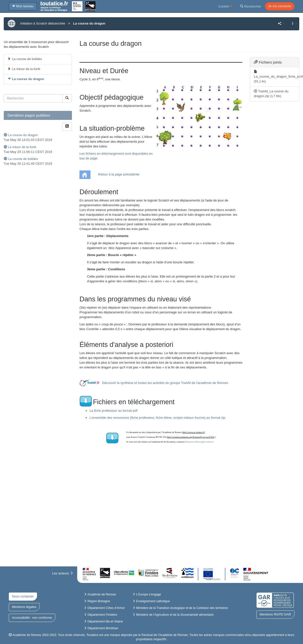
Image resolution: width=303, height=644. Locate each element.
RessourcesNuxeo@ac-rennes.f (200, 442)
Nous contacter (23, 596)
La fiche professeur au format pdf (113, 411)
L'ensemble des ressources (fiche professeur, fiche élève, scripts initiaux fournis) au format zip (157, 418)
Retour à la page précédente (119, 174)
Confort (225, 6)
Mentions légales (24, 607)
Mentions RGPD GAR (275, 614)
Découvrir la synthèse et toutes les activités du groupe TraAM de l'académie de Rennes (165, 383)
